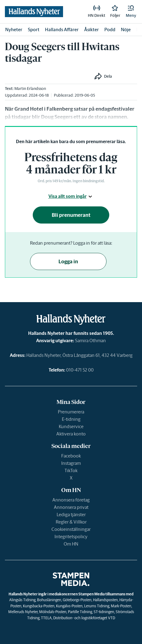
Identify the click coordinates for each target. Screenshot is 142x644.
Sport (34, 30)
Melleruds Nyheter (23, 612)
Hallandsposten (105, 600)
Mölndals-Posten (53, 612)
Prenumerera (71, 412)
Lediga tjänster (71, 514)
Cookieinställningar (71, 529)
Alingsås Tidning (22, 600)
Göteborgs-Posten (77, 600)
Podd (110, 30)
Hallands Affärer (62, 30)
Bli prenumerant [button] (71, 215)
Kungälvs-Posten (69, 606)
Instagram (71, 463)
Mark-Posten (121, 606)
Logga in (68, 261)
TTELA (46, 618)
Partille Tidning (80, 612)
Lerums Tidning (97, 606)
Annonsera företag (71, 500)
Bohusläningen (49, 600)
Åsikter (92, 30)
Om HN (71, 544)
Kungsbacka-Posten (39, 606)
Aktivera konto (71, 434)
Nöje (126, 30)
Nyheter (14, 30)
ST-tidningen (104, 612)
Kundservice (71, 426)
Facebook (71, 456)
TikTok (71, 470)
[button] (131, 12)
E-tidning (71, 419)
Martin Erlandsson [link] (30, 89)
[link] (97, 12)
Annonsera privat (71, 507)
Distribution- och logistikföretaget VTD (84, 618)
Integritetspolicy (71, 537)
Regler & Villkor (71, 522)
